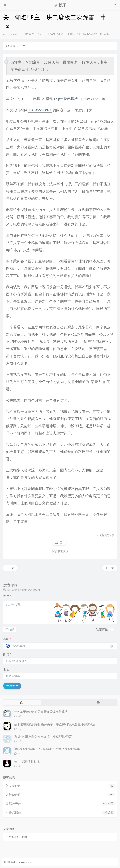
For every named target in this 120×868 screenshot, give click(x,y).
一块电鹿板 (13, 837)
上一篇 (10, 568)
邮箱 (7, 654)
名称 (7, 639)
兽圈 (24, 837)
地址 (6, 669)
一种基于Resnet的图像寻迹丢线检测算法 (41, 712)
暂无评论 (75, 34)
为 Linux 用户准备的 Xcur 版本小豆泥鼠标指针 (44, 736)
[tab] (22, 702)
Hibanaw (12, 34)
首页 (11, 46)
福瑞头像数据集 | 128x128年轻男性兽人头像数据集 (47, 749)
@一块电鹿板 (66, 99)
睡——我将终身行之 (27, 761)
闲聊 (106, 34)
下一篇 (110, 568)
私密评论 (102, 630)
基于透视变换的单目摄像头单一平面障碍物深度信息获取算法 (55, 724)
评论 (7, 596)
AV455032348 (40, 110)
